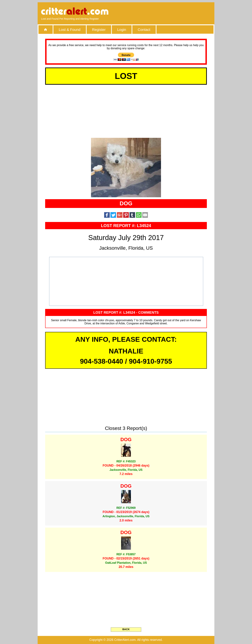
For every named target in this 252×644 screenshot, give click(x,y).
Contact (144, 30)
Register (99, 30)
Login (122, 30)
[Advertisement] (171, 11)
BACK (126, 629)
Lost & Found (70, 30)
